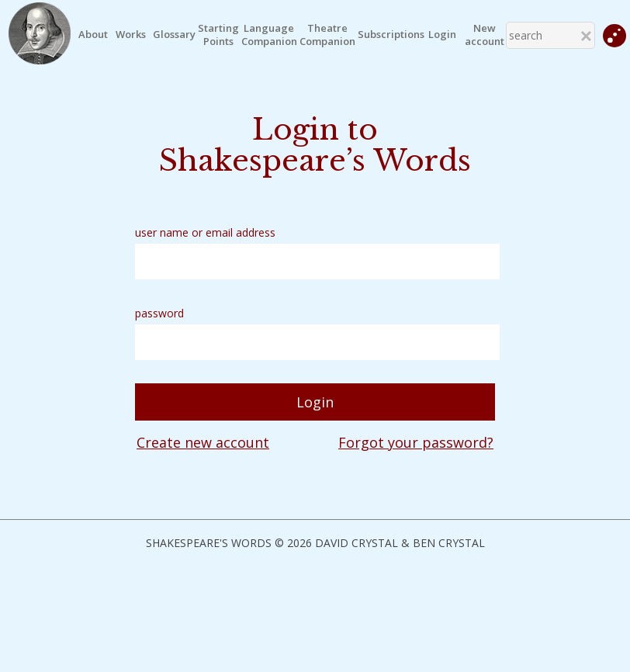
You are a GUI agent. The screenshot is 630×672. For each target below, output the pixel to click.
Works (131, 35)
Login (442, 35)
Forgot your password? (416, 442)
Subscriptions (391, 35)
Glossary (174, 35)
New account (485, 35)
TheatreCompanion (327, 35)
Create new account (203, 442)
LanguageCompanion (269, 35)
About (93, 35)
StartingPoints (218, 35)
